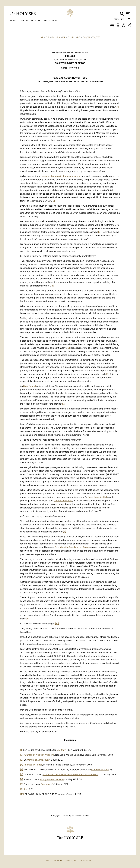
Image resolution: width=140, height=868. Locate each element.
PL (73, 37)
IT (68, 37)
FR (64, 37)
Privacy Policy (85, 861)
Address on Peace (33, 765)
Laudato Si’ (47, 784)
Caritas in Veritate (63, 501)
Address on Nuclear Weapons (39, 755)
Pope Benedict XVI (97, 497)
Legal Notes (57, 861)
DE (47, 37)
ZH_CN (86, 37)
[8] (65, 532)
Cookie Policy (71, 861)
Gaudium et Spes (100, 770)
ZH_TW (96, 37)
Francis (15, 20)
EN (53, 37)
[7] (64, 404)
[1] (118, 107)
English (120, 20)
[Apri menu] (128, 14)
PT (79, 37)
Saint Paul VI (30, 386)
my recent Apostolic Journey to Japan (61, 176)
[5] (68, 348)
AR (42, 37)
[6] (108, 374)
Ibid (26, 789)
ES (58, 37)
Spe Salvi (61, 750)
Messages (27, 20)
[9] (28, 619)
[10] (57, 624)
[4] (52, 286)
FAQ (48, 861)
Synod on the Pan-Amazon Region (72, 547)
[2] (53, 201)
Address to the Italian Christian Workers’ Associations (71, 774)
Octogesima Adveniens (52, 779)
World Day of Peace (48, 20)
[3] (100, 232)
